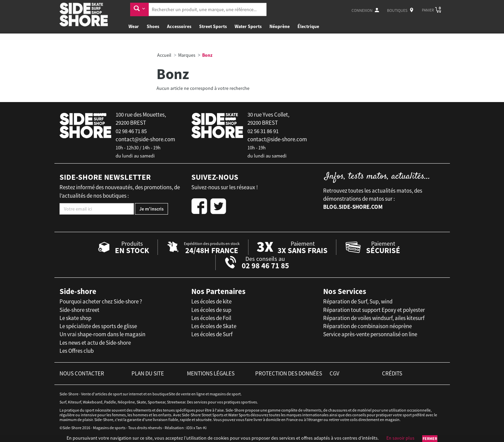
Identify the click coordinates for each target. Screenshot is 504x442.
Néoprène (280, 26)
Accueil (164, 55)
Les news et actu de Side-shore (95, 343)
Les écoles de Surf (212, 334)
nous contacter (82, 373)
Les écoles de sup (211, 310)
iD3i (189, 428)
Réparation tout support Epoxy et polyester (374, 310)
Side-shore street (79, 310)
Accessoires (179, 26)
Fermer (430, 438)
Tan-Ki (201, 428)
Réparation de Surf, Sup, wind (358, 301)
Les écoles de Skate (214, 326)
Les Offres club (77, 351)
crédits (392, 373)
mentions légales (211, 373)
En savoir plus (400, 438)
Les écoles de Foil (211, 318)
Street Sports (213, 26)
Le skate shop (75, 318)
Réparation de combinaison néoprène (367, 326)
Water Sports (248, 26)
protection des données (289, 373)
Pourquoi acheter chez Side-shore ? (101, 301)
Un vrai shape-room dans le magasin (102, 334)
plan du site (148, 373)
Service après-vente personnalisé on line (370, 334)
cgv (334, 373)
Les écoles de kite (211, 301)
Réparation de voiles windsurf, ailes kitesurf (374, 318)
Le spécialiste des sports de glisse (98, 326)
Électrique (308, 26)
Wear (134, 26)
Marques (187, 55)
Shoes (153, 26)
